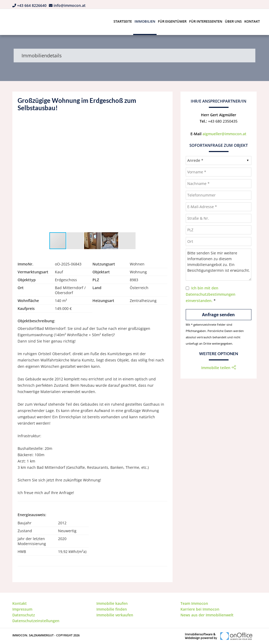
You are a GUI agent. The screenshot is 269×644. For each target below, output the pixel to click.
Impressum (22, 609)
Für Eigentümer (172, 21)
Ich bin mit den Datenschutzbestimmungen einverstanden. (211, 294)
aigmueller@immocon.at (224, 134)
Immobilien (145, 21)
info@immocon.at (70, 5)
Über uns (233, 21)
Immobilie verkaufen (115, 615)
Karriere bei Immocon (200, 609)
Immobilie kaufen (112, 603)
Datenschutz (24, 615)
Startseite (123, 21)
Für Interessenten (206, 21)
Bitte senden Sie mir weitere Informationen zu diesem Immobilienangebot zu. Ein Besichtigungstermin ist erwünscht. (219, 265)
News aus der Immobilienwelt (207, 615)
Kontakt (252, 21)
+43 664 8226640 (32, 5)
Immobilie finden (112, 609)
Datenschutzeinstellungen (36, 621)
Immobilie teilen (216, 368)
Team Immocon (194, 603)
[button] (163, 124)
